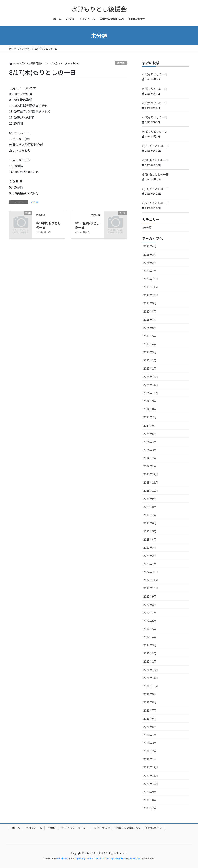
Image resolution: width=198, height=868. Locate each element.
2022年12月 (151, 572)
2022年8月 (150, 605)
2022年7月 (150, 613)
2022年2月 (150, 653)
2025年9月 (150, 303)
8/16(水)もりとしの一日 (48, 225)
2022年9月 (150, 596)
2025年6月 (150, 328)
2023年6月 (150, 523)
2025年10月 (151, 295)
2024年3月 (150, 450)
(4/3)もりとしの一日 (155, 103)
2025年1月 (150, 368)
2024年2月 (150, 458)
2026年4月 (150, 246)
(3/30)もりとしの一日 (155, 160)
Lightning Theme (84, 858)
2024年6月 (150, 425)
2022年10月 (151, 588)
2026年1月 (150, 271)
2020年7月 (150, 808)
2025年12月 (151, 279)
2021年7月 (150, 710)
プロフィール (34, 828)
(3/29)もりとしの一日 (155, 174)
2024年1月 (150, 466)
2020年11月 (151, 776)
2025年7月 (150, 320)
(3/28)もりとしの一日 (155, 189)
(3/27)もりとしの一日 (155, 203)
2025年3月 (150, 352)
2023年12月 (151, 474)
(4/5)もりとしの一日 (155, 74)
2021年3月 (150, 743)
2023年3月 (150, 548)
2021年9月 (150, 694)
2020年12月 (151, 767)
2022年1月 (150, 661)
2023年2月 (150, 556)
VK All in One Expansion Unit (111, 858)
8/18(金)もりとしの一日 (87, 225)
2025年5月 (150, 336)
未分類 (121, 63)
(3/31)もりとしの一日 (155, 146)
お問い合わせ (154, 828)
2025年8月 (150, 311)
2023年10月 (151, 490)
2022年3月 (150, 645)
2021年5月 (150, 727)
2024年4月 (150, 442)
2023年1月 (150, 564)
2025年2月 (150, 360)
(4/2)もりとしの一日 (155, 117)
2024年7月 (150, 417)
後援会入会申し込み (128, 828)
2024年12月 (151, 377)
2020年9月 (150, 792)
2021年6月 (150, 718)
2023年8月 (150, 507)
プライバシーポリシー (75, 828)
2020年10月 (151, 784)
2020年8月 (150, 800)
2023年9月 (150, 499)
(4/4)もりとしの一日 (155, 89)
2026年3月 (150, 255)
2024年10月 (151, 393)
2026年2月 (150, 263)
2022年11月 (151, 580)
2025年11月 (151, 287)
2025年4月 (150, 344)
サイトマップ (102, 828)
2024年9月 (150, 401)
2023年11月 (151, 482)
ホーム (16, 828)
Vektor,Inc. (135, 858)
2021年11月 (151, 678)
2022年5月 (150, 629)
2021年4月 (150, 735)
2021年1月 (150, 759)
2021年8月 (150, 702)
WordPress (63, 858)
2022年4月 (150, 637)
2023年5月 (150, 531)
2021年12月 (151, 670)
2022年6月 (150, 621)
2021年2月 (150, 751)
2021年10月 (151, 686)
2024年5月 (150, 434)
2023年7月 (150, 515)
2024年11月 (151, 385)
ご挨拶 (51, 828)
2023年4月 (150, 539)
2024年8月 (150, 409)
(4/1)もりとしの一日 (155, 132)
